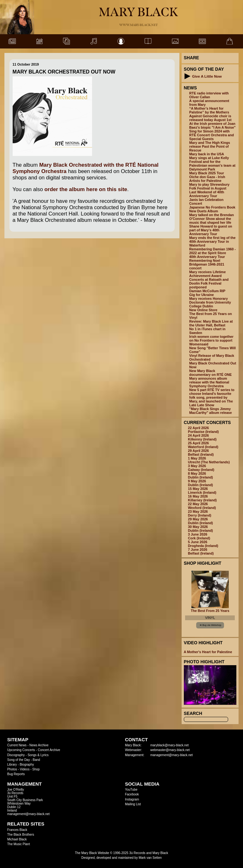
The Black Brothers (21, 835)
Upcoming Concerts (21, 750)
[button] (187, 76)
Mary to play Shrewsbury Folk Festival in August (209, 186)
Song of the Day (19, 760)
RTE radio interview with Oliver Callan (209, 95)
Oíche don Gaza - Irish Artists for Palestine (207, 179)
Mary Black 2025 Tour (207, 173)
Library (12, 765)
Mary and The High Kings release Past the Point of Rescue (210, 146)
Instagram (132, 799)
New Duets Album (204, 211)
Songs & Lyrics (38, 755)
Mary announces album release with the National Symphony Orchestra (209, 382)
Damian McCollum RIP (207, 291)
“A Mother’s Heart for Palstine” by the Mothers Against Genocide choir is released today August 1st (210, 114)
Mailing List (133, 804)
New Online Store (203, 310)
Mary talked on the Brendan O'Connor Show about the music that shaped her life (212, 219)
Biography (27, 765)
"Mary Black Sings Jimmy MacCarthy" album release (211, 411)
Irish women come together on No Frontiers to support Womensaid (211, 340)
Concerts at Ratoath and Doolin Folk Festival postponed (209, 283)
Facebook (132, 794)
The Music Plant (19, 844)
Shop (36, 769)
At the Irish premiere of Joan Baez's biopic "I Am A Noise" (212, 125)
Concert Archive (49, 750)
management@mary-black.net (171, 755)
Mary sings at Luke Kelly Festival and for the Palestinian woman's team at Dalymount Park (212, 164)
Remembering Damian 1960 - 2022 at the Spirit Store (212, 251)
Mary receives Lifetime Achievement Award (207, 274)
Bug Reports (16, 774)
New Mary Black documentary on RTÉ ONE (210, 373)
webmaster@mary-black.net (170, 750)
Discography (16, 755)
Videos (25, 769)
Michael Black (17, 839)
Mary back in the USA (207, 154)
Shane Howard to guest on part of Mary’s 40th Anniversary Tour (211, 230)
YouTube (131, 790)
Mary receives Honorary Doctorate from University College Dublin (210, 302)
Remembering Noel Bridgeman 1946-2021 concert (207, 264)
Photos (12, 769)
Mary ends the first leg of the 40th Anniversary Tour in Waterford (212, 241)
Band (36, 760)
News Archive (39, 745)
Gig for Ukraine (202, 295)
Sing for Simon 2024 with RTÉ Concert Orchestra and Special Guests (212, 135)
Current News (17, 745)
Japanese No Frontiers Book (212, 207)
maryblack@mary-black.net (169, 745)
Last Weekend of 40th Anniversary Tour (207, 194)
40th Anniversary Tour (207, 257)
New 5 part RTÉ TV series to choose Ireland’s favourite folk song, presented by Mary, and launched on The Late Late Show (212, 397)
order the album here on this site (86, 189)
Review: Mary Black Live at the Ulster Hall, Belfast (211, 323)
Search (193, 713)
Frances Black (17, 830)
